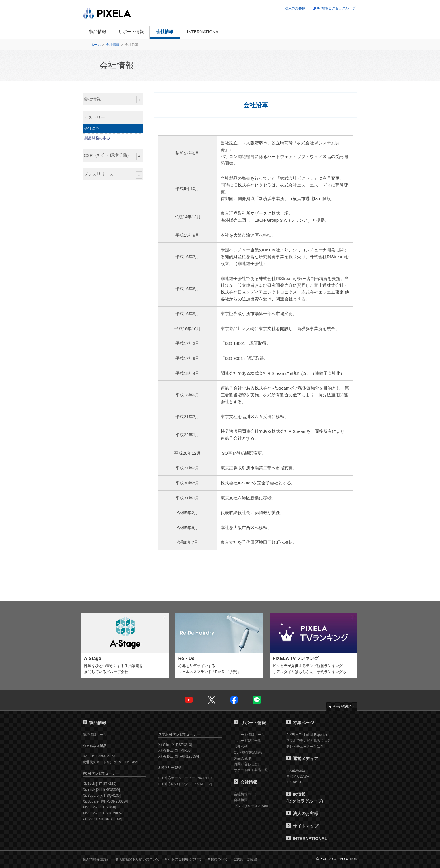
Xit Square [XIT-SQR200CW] (105, 801)
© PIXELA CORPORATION (337, 859)
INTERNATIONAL (204, 32)
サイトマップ (302, 826)
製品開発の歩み (97, 138)
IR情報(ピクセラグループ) (337, 8)
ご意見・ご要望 (245, 859)
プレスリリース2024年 (251, 806)
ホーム (96, 45)
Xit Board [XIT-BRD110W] (102, 819)
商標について (217, 859)
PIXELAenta (295, 771)
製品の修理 (242, 758)
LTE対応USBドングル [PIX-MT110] (185, 784)
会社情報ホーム (246, 794)
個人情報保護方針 (96, 859)
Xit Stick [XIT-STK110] (100, 784)
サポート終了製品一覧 (251, 770)
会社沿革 (92, 128)
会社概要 (241, 800)
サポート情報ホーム (249, 735)
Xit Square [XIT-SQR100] (102, 796)
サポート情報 (131, 32)
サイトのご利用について (183, 859)
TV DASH (294, 782)
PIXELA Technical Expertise (307, 735)
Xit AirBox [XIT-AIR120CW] (103, 813)
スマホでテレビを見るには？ (308, 741)
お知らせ (241, 747)
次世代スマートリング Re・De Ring (110, 762)
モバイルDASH (298, 777)
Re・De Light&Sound (99, 756)
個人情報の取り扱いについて (137, 859)
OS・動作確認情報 (248, 752)
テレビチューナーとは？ (305, 747)
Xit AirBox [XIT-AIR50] (99, 807)
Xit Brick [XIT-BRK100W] (101, 790)
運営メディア (302, 759)
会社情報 (165, 32)
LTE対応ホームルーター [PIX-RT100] (186, 778)
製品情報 (98, 32)
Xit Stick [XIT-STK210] (175, 745)
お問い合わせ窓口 (247, 764)
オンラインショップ (255, 32)
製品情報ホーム (95, 735)
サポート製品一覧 (247, 741)
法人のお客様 (295, 8)
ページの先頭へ (344, 706)
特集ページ (300, 723)
